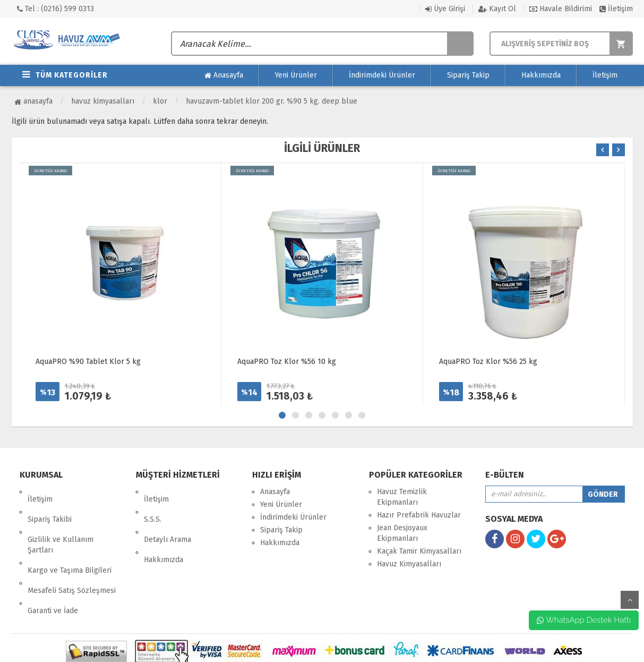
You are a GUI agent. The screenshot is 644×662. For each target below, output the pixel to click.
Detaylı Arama (168, 517)
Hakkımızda (541, 75)
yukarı (630, 600)
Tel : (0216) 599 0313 (55, 9)
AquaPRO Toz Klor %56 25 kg (488, 362)
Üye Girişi (445, 9)
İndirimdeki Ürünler (382, 75)
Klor (160, 101)
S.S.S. (153, 504)
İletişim (616, 9)
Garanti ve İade (53, 566)
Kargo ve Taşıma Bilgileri (70, 541)
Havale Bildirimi (561, 9)
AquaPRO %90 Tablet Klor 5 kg (88, 362)
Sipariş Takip (468, 75)
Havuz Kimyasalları (103, 101)
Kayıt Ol (497, 9)
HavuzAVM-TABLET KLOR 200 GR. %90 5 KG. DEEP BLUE (272, 101)
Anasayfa (224, 75)
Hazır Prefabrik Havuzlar (419, 515)
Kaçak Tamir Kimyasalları (419, 551)
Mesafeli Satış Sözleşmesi (72, 553)
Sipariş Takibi (50, 504)
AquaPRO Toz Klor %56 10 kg (287, 362)
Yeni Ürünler (296, 75)
